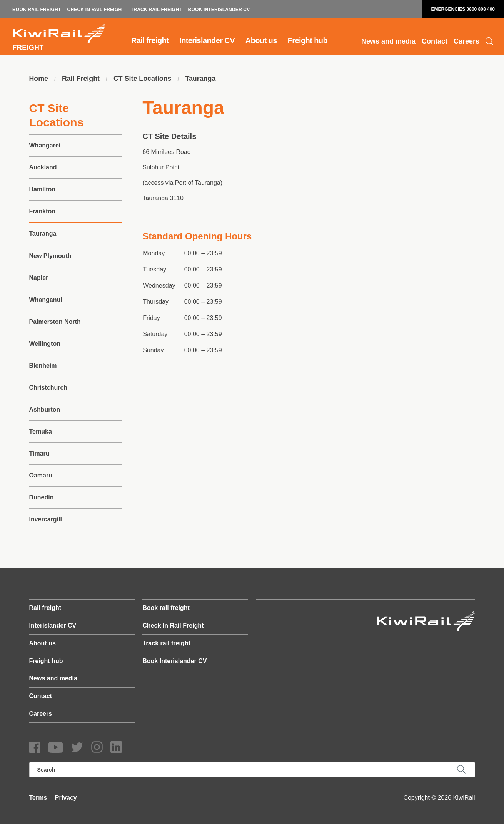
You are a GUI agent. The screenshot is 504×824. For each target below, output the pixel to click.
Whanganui (46, 300)
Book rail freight (37, 10)
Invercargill (46, 519)
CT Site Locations (143, 79)
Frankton (42, 211)
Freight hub (308, 40)
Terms (38, 798)
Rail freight (150, 40)
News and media (388, 41)
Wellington (45, 344)
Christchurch (48, 388)
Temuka (41, 431)
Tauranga (202, 79)
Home (39, 79)
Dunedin (42, 497)
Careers (466, 41)
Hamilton (42, 189)
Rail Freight (81, 79)
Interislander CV (207, 40)
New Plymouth (50, 256)
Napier (39, 278)
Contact (435, 41)
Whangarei (45, 145)
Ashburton (45, 409)
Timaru (39, 453)
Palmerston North (55, 322)
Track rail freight (156, 10)
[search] (252, 770)
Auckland (43, 167)
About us (261, 40)
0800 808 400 (481, 9)
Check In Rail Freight (96, 10)
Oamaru (41, 475)
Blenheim (43, 366)
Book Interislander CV (219, 10)
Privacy (66, 798)
